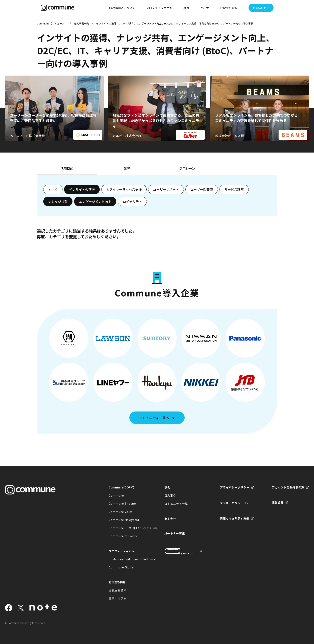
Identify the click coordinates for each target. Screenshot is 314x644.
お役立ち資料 (118, 590)
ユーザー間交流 (202, 189)
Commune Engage (122, 503)
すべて (53, 189)
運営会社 (278, 502)
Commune (116, 495)
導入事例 (170, 495)
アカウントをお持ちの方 (288, 487)
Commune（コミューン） (52, 23)
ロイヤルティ (132, 201)
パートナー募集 (175, 533)
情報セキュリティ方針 (234, 518)
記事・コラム (118, 598)
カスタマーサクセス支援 (124, 189)
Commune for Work (123, 536)
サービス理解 (234, 189)
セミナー (206, 8)
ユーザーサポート (166, 189)
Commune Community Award (179, 551)
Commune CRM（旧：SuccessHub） (128, 528)
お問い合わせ (261, 8)
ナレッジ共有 (58, 201)
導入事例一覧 (82, 23)
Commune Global (122, 567)
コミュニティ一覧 (176, 503)
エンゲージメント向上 (95, 201)
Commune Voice (121, 512)
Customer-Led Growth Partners (128, 559)
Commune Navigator (124, 520)
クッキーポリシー (232, 503)
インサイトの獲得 (82, 189)
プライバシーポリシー (235, 487)
